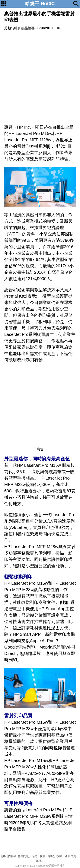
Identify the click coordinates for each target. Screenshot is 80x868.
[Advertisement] (40, 79)
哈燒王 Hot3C (40, 4)
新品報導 (28, 28)
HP (58, 28)
